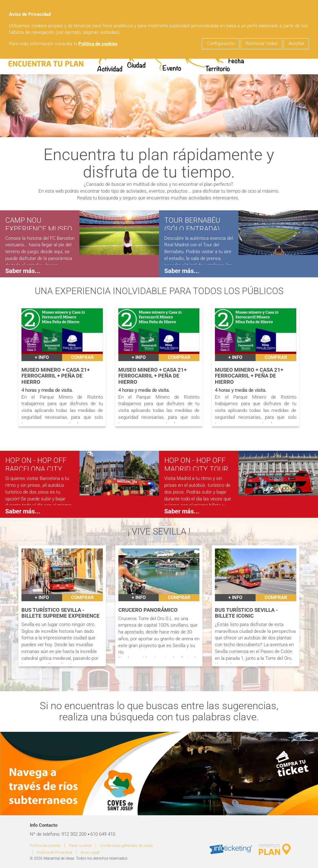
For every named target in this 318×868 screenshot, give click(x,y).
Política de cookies (98, 44)
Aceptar (296, 44)
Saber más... (23, 271)
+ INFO (42, 358)
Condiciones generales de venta (126, 846)
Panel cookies (80, 846)
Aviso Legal (90, 852)
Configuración (221, 44)
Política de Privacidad (55, 852)
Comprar (82, 358)
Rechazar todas (262, 44)
